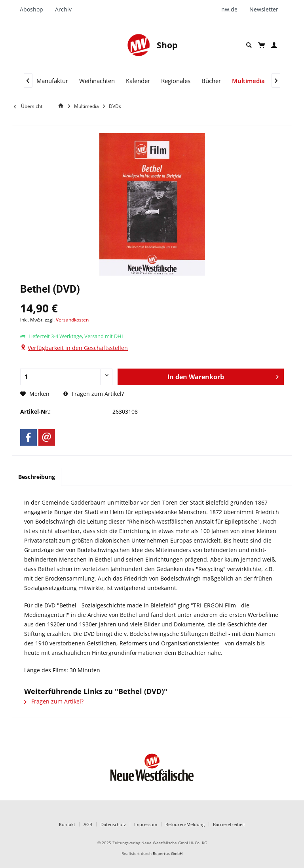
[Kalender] (138, 81)
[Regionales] (176, 81)
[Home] (62, 106)
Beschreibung (37, 477)
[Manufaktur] (52, 81)
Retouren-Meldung (185, 824)
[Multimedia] (248, 81)
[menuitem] (34, 9)
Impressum (146, 824)
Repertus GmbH (168, 854)
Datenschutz (113, 824)
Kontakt (67, 824)
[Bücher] (211, 81)
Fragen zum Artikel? (94, 394)
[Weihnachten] (97, 81)
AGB (88, 824)
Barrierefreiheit (229, 824)
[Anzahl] (66, 377)
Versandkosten (72, 320)
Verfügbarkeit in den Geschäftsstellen (78, 348)
